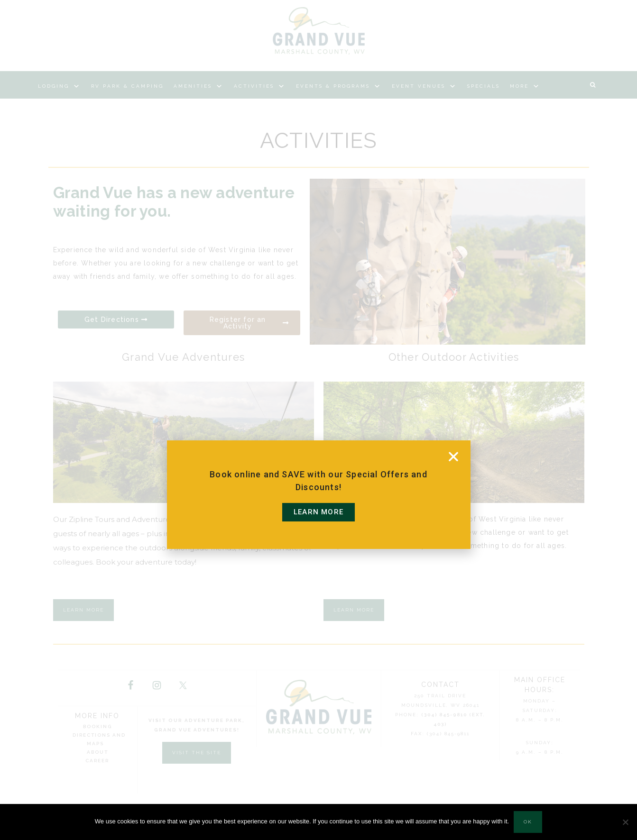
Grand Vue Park (319, 31)
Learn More (83, 610)
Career (97, 761)
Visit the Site (197, 753)
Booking (97, 726)
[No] (625, 822)
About (97, 752)
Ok (528, 822)
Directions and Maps (99, 739)
